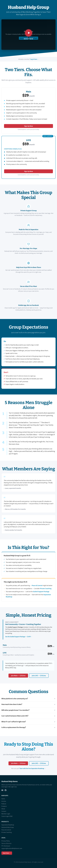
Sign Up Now (28, 126)
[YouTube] (2, 790)
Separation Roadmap (8, 825)
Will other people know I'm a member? (28, 710)
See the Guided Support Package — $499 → (19, 637)
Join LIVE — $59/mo (39, 676)
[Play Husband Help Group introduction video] (28, 35)
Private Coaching (46, 589)
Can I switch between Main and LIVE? (28, 716)
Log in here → (35, 59)
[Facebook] (6, 790)
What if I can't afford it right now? (28, 722)
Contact (4, 811)
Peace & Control (37, 586)
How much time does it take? (28, 704)
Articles (4, 801)
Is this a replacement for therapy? (28, 727)
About (3, 809)
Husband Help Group (8, 827)
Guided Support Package (41, 592)
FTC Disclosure (6, 846)
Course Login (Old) (7, 816)
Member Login (6, 814)
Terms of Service (6, 843)
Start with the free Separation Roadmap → (33, 768)
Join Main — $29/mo (18, 676)
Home (3, 799)
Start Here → (7, 853)
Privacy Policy (6, 841)
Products (4, 806)
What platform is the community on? (28, 699)
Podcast (4, 804)
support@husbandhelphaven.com (12, 848)
